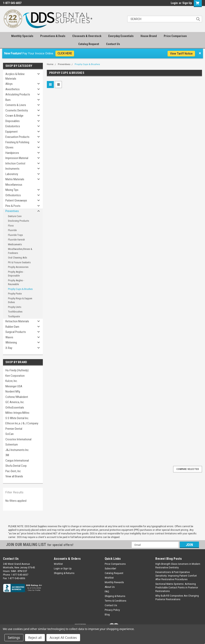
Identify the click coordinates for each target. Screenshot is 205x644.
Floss (11, 226)
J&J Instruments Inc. (17, 450)
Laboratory (12, 174)
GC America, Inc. (15, 402)
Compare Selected (188, 469)
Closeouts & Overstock (87, 36)
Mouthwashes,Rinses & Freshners (20, 251)
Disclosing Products (19, 221)
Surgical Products (16, 332)
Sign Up (187, 3)
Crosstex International (18, 439)
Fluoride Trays (15, 235)
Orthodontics (13, 195)
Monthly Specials (22, 36)
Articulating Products (18, 94)
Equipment (12, 132)
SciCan (10, 434)
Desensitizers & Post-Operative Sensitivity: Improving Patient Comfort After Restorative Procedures (176, 576)
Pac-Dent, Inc (13, 471)
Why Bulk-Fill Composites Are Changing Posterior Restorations (177, 598)
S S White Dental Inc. (17, 418)
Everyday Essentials (121, 36)
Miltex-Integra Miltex (17, 413)
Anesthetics (13, 89)
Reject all (35, 638)
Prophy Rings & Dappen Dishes (20, 300)
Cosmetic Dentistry (17, 110)
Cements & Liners (16, 105)
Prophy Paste (15, 294)
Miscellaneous (14, 185)
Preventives (12, 211)
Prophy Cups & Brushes (20, 289)
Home (50, 64)
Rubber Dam (12, 327)
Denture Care (15, 216)
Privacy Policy (112, 610)
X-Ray (9, 348)
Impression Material (17, 158)
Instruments (12, 169)
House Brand (149, 36)
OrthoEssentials (15, 408)
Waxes (9, 337)
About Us (110, 587)
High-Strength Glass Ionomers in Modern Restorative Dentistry (178, 566)
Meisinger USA (14, 386)
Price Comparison (175, 36)
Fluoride (12, 230)
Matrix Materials (15, 179)
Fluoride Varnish (16, 240)
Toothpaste (14, 316)
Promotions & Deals (53, 36)
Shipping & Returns (64, 573)
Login (174, 3)
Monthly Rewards (114, 582)
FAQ (107, 592)
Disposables (13, 121)
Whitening (11, 343)
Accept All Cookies (63, 638)
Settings (14, 638)
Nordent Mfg (13, 392)
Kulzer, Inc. (12, 381)
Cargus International (17, 461)
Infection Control (15, 163)
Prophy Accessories (18, 267)
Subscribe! (110, 569)
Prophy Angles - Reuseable (16, 282)
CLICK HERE (65, 53)
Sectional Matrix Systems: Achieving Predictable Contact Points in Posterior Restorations (177, 588)
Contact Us (113, 44)
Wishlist (58, 564)
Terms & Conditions (116, 601)
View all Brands (14, 476)
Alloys (9, 84)
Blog (107, 615)
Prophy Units (15, 307)
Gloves (9, 147)
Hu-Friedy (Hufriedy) (17, 370)
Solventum (12, 445)
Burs (8, 100)
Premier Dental (14, 429)
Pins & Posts (13, 206)
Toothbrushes (15, 312)
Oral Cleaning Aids (18, 258)
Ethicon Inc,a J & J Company (22, 423)
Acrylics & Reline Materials (15, 76)
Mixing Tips (12, 190)
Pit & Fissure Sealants (19, 262)
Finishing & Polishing (17, 142)
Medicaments (15, 244)
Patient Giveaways (16, 200)
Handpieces (12, 153)
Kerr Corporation (15, 376)
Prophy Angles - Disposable (16, 274)
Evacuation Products (17, 137)
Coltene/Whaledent (17, 397)
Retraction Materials (17, 321)
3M (7, 455)
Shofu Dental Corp (16, 466)
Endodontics (13, 126)
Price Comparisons (115, 564)
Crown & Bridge (14, 116)
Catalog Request (89, 44)
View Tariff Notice (181, 54)
